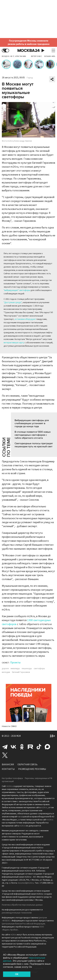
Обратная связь (28, 765)
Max (47, 747)
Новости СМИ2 (9, 726)
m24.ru (10, 786)
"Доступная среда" (13, 302)
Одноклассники (22, 747)
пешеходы (27, 669)
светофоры (39, 669)
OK (17, 974)
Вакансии (8, 765)
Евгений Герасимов (21, 672)
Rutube (30, 747)
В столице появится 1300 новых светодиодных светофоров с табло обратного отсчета (33, 435)
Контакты (8, 769)
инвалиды (15, 669)
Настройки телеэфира (12, 778)
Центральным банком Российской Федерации (23, 924)
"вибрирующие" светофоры (17, 290)
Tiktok (39, 747)
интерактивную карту (14, 343)
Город (30, 78)
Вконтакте (13, 747)
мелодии (6, 672)
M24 (19, 736)
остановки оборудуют (25, 319)
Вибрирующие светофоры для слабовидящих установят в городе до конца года (32, 423)
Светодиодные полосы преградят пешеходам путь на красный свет (34, 445)
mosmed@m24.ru (26, 883)
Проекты (15, 663)
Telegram (5, 747)
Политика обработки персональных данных (22, 905)
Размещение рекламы (32, 769)
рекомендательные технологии (17, 913)
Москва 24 (29, 51)
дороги (5, 669)
